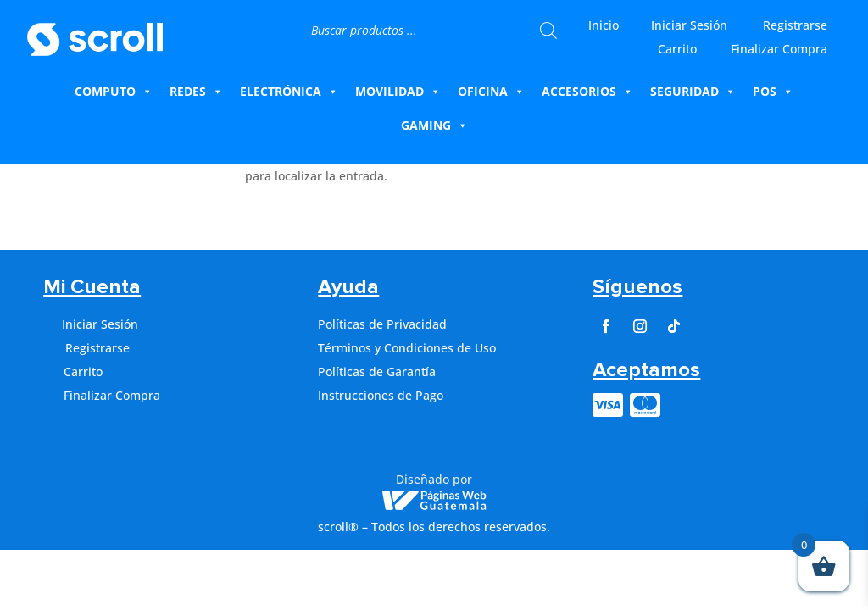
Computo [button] (114, 91)
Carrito (677, 49)
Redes (196, 91)
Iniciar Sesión (689, 25)
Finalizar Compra (779, 49)
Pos (773, 91)
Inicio (604, 25)
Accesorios (587, 91)
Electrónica (289, 91)
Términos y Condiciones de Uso (407, 348)
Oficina (491, 91)
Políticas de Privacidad (382, 324)
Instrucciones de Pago (381, 395)
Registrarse (795, 25)
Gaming (434, 125)
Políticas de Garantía (377, 372)
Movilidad (398, 91)
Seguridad (693, 91)
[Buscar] (548, 30)
